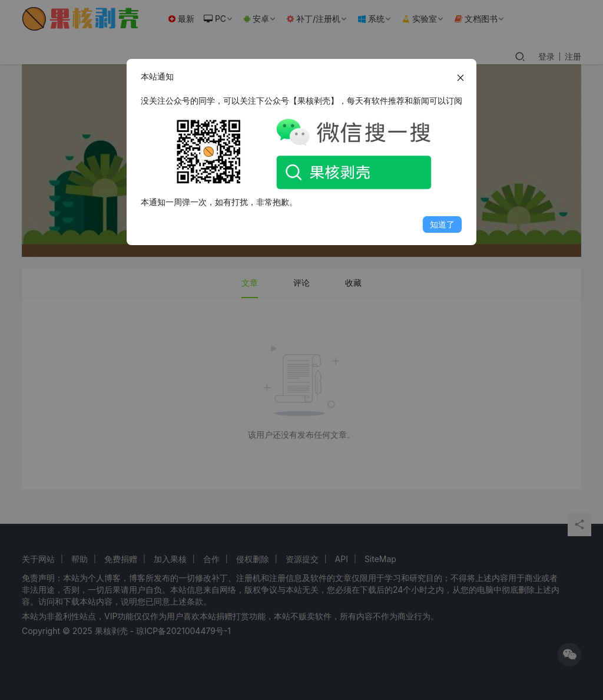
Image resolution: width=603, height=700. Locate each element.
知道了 (442, 224)
